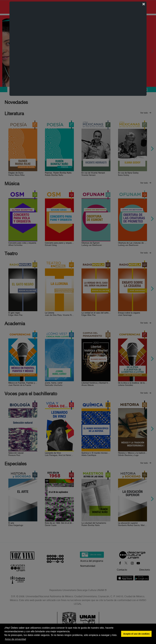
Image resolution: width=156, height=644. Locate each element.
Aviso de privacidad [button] (15, 639)
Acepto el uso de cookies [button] (136, 634)
